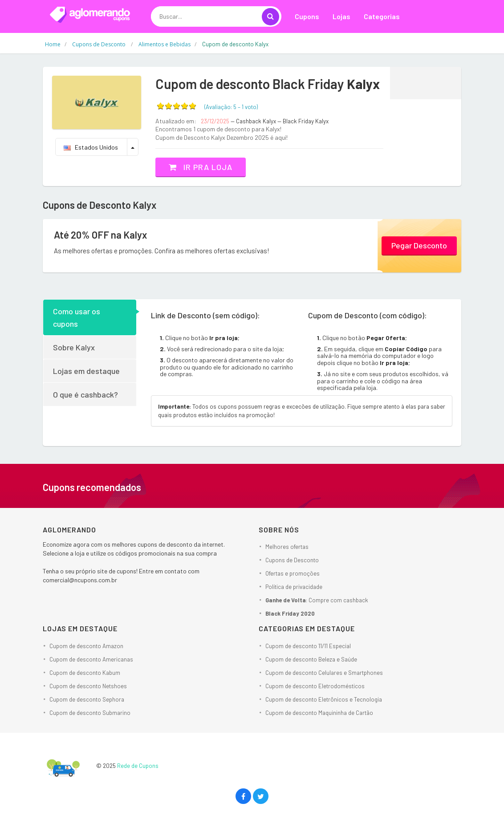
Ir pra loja (201, 167)
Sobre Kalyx (74, 347)
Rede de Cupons (138, 766)
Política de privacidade (294, 587)
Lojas (341, 16)
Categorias (382, 16)
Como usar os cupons (77, 317)
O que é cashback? (85, 394)
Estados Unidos (91, 147)
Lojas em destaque (86, 371)
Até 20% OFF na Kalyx (100, 235)
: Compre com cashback (317, 600)
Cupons (307, 16)
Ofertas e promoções (293, 573)
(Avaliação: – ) (231, 107)
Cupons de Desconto (292, 560)
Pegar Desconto (419, 245)
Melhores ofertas (287, 547)
